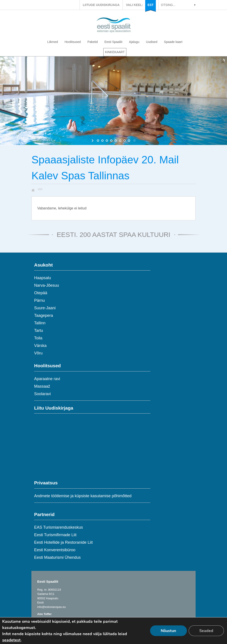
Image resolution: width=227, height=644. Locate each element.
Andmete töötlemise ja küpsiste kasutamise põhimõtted (83, 496)
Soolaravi (42, 394)
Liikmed (53, 42)
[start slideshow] (93, 141)
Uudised (152, 42)
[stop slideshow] (134, 141)
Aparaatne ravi (47, 379)
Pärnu (39, 300)
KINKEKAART (115, 52)
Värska (40, 346)
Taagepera (44, 315)
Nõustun (168, 631)
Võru (38, 353)
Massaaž (42, 386)
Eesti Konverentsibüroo (55, 550)
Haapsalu (43, 278)
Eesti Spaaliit (113, 42)
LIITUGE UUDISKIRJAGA (101, 5)
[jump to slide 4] (111, 141)
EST (150, 5)
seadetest (11, 640)
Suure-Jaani (45, 308)
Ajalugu (134, 42)
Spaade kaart (173, 42)
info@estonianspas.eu (52, 607)
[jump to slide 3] (107, 141)
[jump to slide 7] (125, 141)
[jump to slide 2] (102, 141)
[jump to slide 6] (120, 141)
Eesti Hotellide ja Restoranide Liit (63, 542)
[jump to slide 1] (98, 141)
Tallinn (40, 323)
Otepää (41, 293)
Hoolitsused (73, 42)
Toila (38, 338)
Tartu (39, 331)
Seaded (206, 631)
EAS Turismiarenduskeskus (59, 527)
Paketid (93, 42)
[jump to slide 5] (116, 141)
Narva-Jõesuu (47, 285)
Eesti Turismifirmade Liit (55, 535)
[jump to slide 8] (129, 141)
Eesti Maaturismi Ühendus (57, 557)
